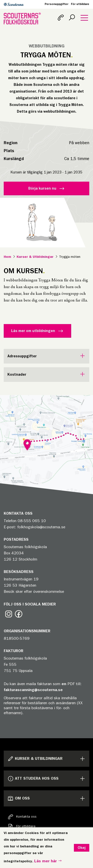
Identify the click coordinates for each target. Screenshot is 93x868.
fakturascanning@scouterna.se (33, 690)
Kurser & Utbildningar (35, 257)
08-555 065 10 (32, 521)
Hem (7, 257)
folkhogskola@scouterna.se (41, 527)
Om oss (19, 798)
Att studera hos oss (33, 779)
